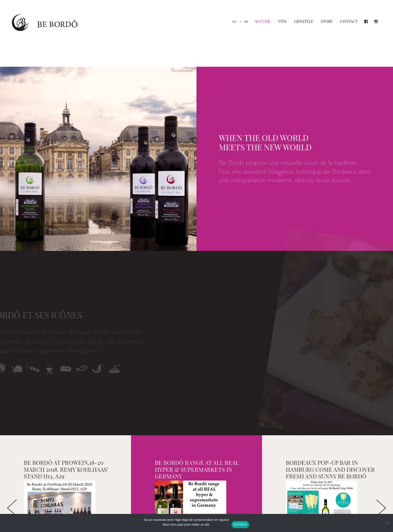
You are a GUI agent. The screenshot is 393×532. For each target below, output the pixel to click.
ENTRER (240, 524)
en (234, 22)
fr (246, 22)
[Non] (387, 523)
